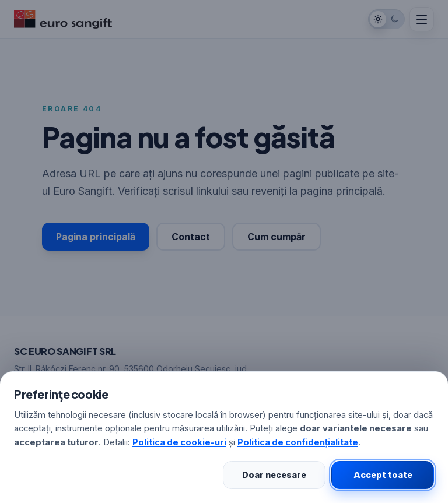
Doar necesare (274, 475)
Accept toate (383, 475)
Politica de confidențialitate (298, 442)
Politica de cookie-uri (179, 442)
